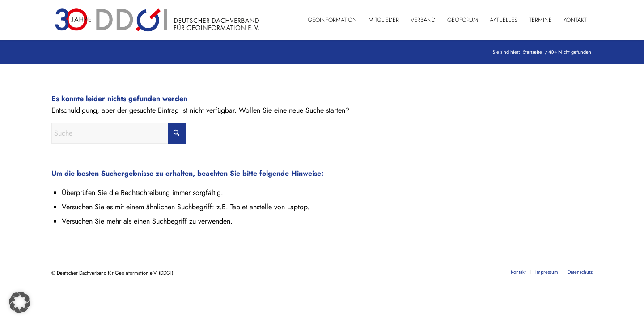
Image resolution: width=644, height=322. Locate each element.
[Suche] (119, 133)
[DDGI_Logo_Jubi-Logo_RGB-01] (156, 20)
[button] (20, 302)
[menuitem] (332, 20)
